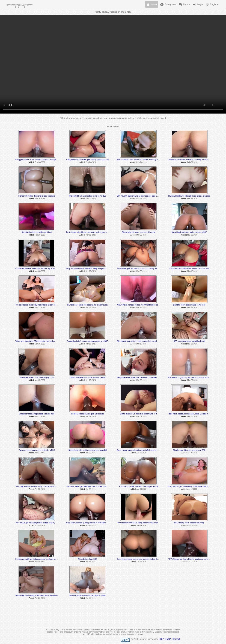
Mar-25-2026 (40, 380)
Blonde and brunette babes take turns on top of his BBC (37, 269)
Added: (31, 162)
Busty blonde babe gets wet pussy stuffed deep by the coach (141, 450)
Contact (176, 639)
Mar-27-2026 (40, 416)
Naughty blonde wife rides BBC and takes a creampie (189, 196)
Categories (168, 5)
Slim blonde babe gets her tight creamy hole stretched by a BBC (142, 341)
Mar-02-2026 (142, 235)
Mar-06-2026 (192, 235)
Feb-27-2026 (91, 199)
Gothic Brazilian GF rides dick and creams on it (138, 414)
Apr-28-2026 (40, 598)
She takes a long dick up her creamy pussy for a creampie (191, 378)
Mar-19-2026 (40, 344)
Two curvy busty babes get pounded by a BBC (37, 450)
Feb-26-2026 (192, 162)
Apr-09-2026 (141, 489)
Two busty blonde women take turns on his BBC (88, 196)
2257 (161, 639)
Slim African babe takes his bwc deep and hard (88, 595)
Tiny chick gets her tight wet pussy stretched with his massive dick (41, 486)
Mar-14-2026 (91, 308)
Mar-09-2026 (91, 271)
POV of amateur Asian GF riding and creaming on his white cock (142, 523)
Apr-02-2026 (40, 453)
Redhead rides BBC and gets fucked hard (88, 414)
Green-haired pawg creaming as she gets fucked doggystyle (141, 559)
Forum (184, 5)
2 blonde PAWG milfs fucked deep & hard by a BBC (189, 269)
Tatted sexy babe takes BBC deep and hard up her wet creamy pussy (42, 341)
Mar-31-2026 (142, 416)
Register (212, 5)
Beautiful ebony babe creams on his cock (189, 305)
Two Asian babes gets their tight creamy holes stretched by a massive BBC (96, 486)
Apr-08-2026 (91, 489)
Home (152, 5)
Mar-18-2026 (142, 308)
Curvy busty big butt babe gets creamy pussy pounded (87, 160)
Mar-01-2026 (91, 235)
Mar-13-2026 (40, 308)
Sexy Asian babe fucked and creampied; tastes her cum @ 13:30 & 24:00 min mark (150, 378)
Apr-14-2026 (40, 525)
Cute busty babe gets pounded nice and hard (37, 414)
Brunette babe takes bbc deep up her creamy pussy (87, 305)
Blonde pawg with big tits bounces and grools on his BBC (38, 559)
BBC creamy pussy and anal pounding (189, 523)
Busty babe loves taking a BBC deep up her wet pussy (37, 595)
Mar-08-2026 (40, 271)
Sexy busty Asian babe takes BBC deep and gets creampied (90, 269)
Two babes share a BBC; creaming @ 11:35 (37, 378)
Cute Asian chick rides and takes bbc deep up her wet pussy (191, 160)
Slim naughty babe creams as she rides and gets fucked (139, 196)
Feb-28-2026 (192, 199)
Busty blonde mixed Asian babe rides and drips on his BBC (89, 232)
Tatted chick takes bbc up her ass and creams (88, 378)
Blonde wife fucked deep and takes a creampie (37, 196)
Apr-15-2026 (91, 562)
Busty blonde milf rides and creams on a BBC (189, 232)
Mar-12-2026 (192, 271)
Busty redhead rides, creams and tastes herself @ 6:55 (139, 160)
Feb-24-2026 (40, 162)
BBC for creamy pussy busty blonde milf (189, 341)
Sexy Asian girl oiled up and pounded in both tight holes (88, 523)
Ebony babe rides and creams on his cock (138, 232)
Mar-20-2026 (192, 344)
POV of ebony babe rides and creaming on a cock (139, 486)
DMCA (168, 639)
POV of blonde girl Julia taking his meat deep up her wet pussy (192, 559)
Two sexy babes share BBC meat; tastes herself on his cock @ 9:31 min (44, 305)
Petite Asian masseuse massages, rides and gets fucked (190, 414)
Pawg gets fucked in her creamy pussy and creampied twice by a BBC (43, 160)
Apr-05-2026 (141, 453)
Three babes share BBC (87, 559)
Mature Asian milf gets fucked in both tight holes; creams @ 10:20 (143, 305)
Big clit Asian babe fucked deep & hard (37, 232)
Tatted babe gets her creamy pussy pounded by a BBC (138, 269)
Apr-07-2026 (192, 453)
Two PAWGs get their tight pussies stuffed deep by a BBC (38, 523)
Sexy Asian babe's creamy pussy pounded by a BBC (88, 341)
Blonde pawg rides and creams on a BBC (189, 450)
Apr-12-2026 (192, 489)
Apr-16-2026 (192, 562)
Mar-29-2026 (91, 416)
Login (197, 5)
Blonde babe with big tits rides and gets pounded (88, 450)
